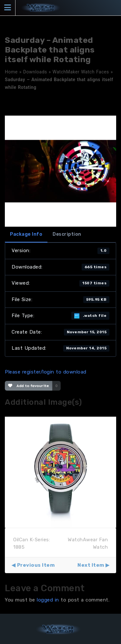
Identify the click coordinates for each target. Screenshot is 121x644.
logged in (48, 600)
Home (11, 72)
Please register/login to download (46, 372)
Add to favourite (29, 386)
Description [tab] (67, 234)
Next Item (91, 565)
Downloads (35, 72)
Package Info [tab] (26, 234)
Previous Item (36, 565)
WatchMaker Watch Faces (81, 72)
